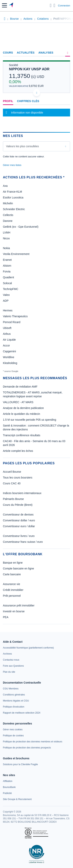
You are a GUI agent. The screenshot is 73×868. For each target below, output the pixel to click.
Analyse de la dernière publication (23, 408)
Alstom (7, 266)
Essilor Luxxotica (13, 197)
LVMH (7, 233)
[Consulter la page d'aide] (54, 5)
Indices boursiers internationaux (22, 493)
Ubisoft (7, 328)
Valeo (6, 295)
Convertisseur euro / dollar (19, 526)
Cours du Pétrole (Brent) (18, 505)
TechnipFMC (11, 289)
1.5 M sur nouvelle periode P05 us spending (29, 420)
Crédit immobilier (13, 590)
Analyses (46, 53)
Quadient (8, 277)
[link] (28, 648)
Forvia (7, 271)
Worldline (9, 357)
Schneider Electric (14, 209)
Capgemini (9, 351)
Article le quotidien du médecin (22, 414)
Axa (5, 186)
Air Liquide (9, 340)
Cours (8, 53)
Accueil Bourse (12, 472)
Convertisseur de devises (18, 515)
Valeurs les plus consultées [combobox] (22, 146)
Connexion (64, 6)
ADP (6, 301)
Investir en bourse (14, 611)
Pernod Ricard (12, 322)
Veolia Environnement (16, 254)
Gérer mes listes (12, 165)
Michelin (8, 203)
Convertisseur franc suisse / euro (23, 542)
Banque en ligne (13, 563)
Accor (6, 345)
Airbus (7, 334)
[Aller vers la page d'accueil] (11, 5)
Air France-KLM (12, 192)
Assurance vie (11, 584)
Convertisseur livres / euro (19, 536)
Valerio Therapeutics (15, 316)
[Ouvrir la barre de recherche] (51, 5)
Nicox (6, 238)
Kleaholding (10, 363)
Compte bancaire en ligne (18, 568)
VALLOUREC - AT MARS (18, 402)
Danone (8, 221)
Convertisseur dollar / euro (19, 520)
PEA (6, 617)
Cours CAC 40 (12, 483)
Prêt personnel (12, 596)
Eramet (7, 260)
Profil (8, 101)
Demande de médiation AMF (20, 387)
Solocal (7, 283)
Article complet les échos (18, 451)
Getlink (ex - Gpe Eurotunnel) (21, 227)
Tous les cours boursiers (18, 478)
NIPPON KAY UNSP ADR (29, 69)
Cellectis (8, 215)
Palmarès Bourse (13, 499)
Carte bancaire (12, 574)
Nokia (6, 248)
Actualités (26, 53)
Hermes (8, 310)
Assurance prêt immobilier (19, 605)
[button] (4, 5)
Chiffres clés (28, 101)
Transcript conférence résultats (22, 435)
